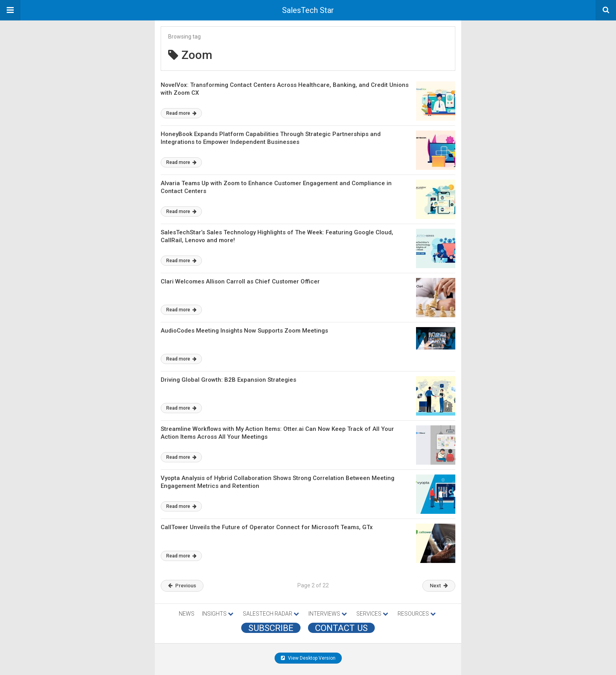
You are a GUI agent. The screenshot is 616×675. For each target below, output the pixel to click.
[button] (10, 10)
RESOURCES (417, 614)
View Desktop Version (308, 658)
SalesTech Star (308, 10)
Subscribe (271, 628)
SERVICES (372, 614)
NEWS (187, 614)
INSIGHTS (218, 614)
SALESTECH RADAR (271, 614)
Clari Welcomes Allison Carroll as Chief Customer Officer (240, 281)
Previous (182, 586)
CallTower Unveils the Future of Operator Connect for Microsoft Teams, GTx (267, 527)
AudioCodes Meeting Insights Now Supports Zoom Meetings (244, 331)
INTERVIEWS (328, 614)
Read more (181, 113)
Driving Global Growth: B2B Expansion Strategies (228, 380)
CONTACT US (341, 628)
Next (439, 586)
